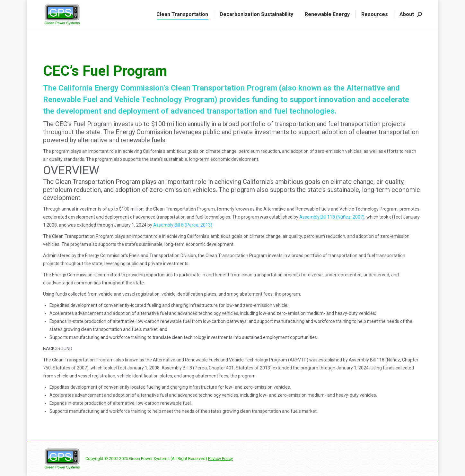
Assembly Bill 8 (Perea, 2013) (183, 225)
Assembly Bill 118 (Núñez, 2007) (332, 217)
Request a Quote (130, 6)
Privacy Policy (220, 459)
